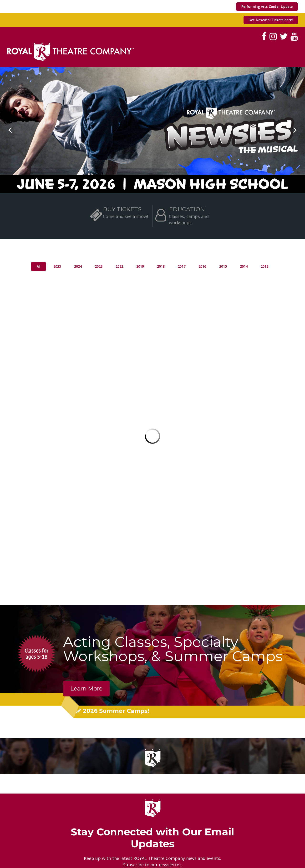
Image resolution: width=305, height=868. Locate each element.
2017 (182, 266)
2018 (161, 266)
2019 (140, 266)
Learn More (86, 688)
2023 (99, 266)
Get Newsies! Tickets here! (271, 20)
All (38, 266)
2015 (223, 266)
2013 (264, 266)
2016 (202, 266)
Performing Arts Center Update (267, 7)
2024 (78, 266)
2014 (244, 266)
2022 (119, 266)
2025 (57, 266)
